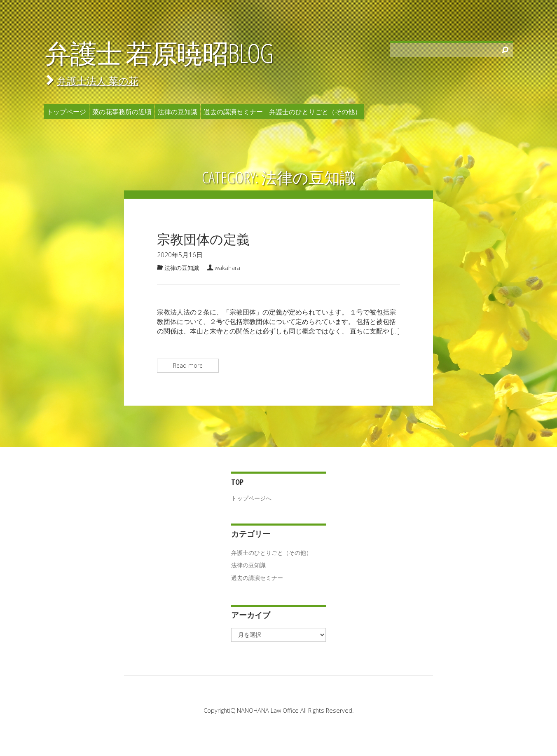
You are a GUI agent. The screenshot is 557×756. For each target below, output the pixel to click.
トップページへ (251, 498)
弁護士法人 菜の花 (98, 81)
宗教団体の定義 (203, 239)
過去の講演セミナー (233, 112)
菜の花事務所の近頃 (122, 112)
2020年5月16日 (180, 255)
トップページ (66, 112)
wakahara (227, 268)
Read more (188, 365)
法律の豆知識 (178, 112)
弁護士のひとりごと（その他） (315, 112)
